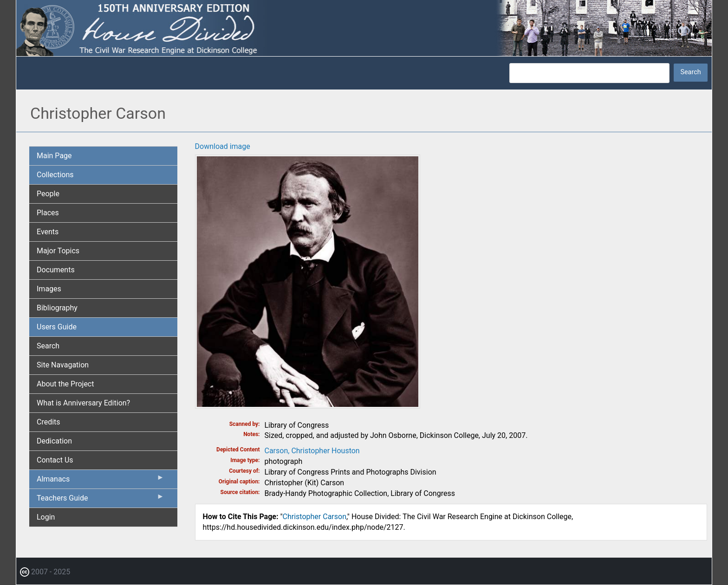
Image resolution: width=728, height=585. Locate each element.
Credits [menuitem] (49, 422)
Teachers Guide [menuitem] (101, 500)
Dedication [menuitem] (54, 441)
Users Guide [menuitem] (57, 327)
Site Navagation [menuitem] (63, 365)
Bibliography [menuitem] (57, 308)
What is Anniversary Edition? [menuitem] (83, 403)
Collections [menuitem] (55, 175)
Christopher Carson (315, 517)
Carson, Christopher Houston (312, 451)
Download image (223, 146)
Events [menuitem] (48, 232)
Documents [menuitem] (56, 270)
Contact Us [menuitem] (55, 460)
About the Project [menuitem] (65, 384)
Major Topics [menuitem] (58, 251)
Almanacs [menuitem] (101, 481)
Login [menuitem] (46, 517)
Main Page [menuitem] (54, 156)
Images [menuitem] (49, 289)
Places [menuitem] (48, 213)
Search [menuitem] (48, 346)
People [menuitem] (48, 194)
